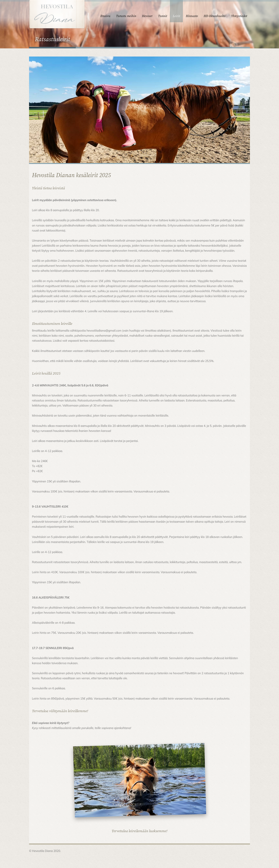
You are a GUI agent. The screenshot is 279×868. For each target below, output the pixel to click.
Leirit (176, 16)
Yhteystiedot (239, 16)
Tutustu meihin (126, 16)
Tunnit (163, 16)
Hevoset (147, 16)
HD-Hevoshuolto (214, 16)
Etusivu (105, 16)
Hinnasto (192, 16)
